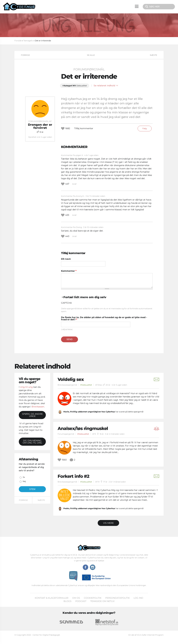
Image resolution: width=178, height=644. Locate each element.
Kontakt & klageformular (52, 598)
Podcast (81, 601)
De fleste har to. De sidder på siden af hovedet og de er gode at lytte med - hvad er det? (104, 318)
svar (74, 184)
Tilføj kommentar (84, 128)
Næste (153, 55)
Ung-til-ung (26, 387)
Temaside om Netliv (102, 601)
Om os (76, 598)
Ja (24, 477)
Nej (24, 481)
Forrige (25, 55)
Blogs (67, 601)
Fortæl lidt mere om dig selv (85, 297)
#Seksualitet (86, 385)
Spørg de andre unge (32, 415)
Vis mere (108, 523)
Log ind (138, 598)
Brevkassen (38, 407)
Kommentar (69, 271)
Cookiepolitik (93, 598)
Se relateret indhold (106, 86)
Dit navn (66, 259)
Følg (145, 128)
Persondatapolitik (118, 598)
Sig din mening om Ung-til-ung (32, 442)
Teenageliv (28, 41)
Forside (18, 41)
